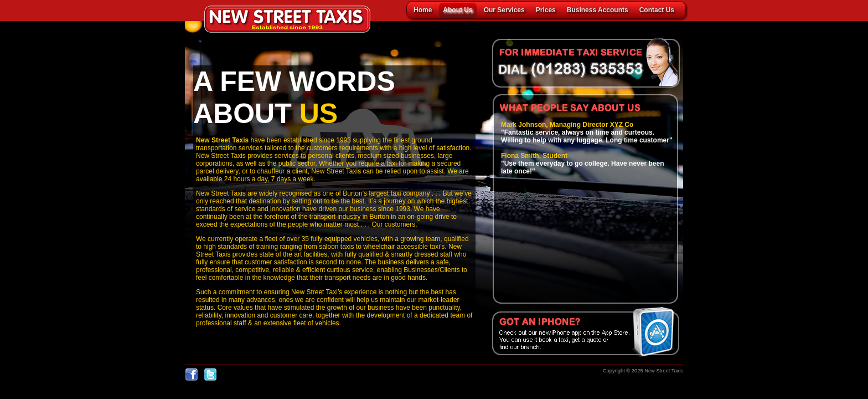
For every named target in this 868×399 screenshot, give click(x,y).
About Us (458, 10)
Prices (546, 10)
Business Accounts (598, 10)
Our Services (504, 10)
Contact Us (657, 10)
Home (423, 10)
